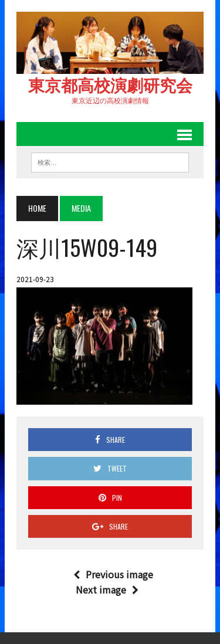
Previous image (113, 574)
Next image (107, 589)
